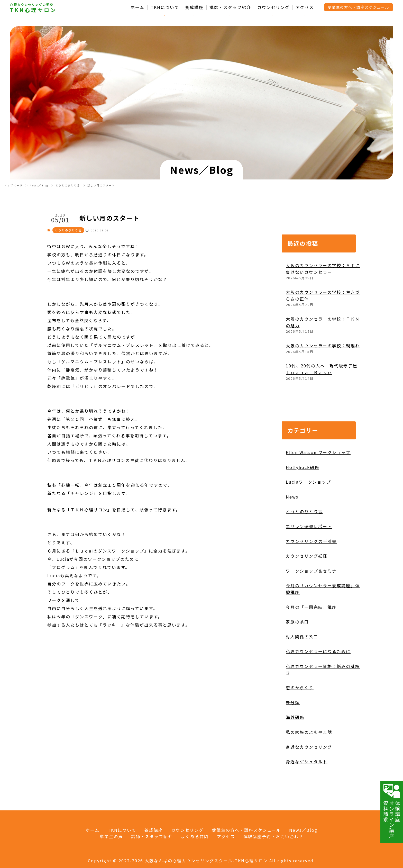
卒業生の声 (111, 836)
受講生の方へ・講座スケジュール (358, 7)
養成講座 (194, 7)
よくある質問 (195, 836)
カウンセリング (273, 7)
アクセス (305, 7)
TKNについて (165, 7)
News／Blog (39, 185)
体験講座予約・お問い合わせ (273, 836)
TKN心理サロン (33, 10)
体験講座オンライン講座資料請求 (392, 811)
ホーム (138, 7)
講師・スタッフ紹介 (230, 7)
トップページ (13, 185)
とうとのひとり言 (68, 185)
